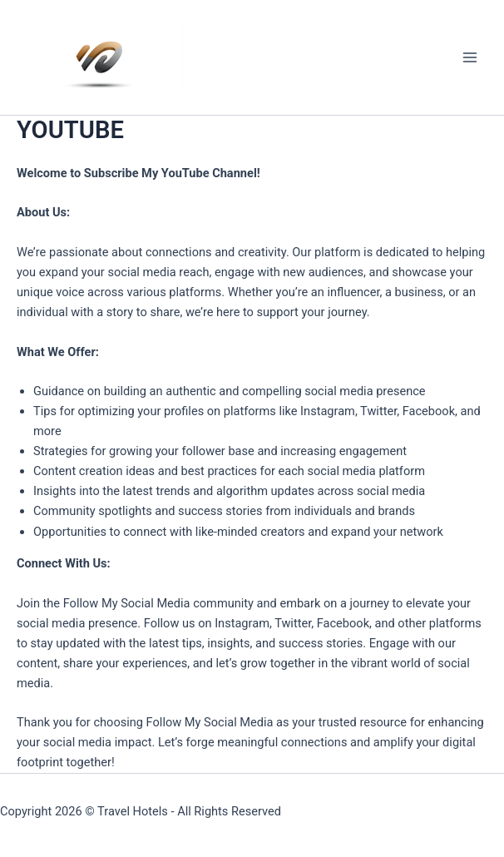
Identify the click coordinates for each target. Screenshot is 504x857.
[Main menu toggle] (470, 57)
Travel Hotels (133, 811)
